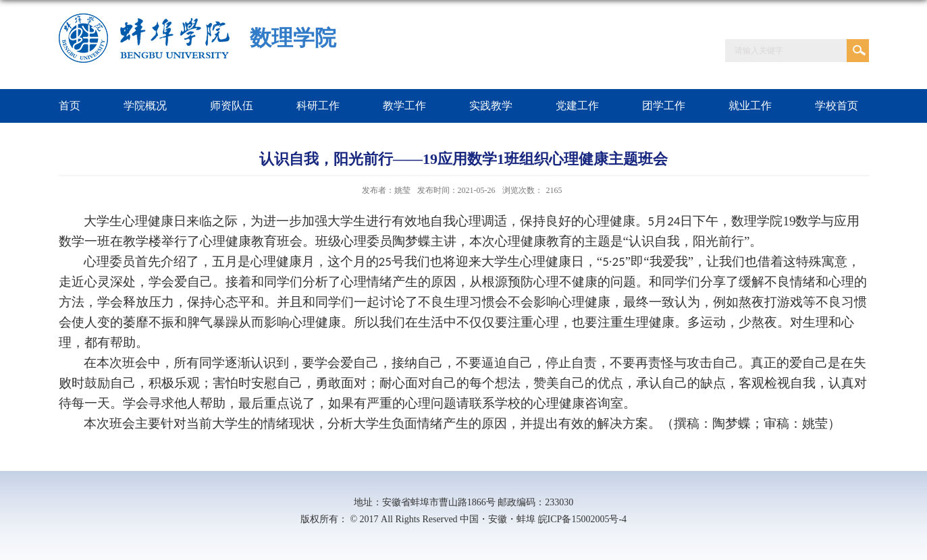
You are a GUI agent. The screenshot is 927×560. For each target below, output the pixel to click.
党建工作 (577, 106)
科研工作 (318, 106)
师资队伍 (232, 106)
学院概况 (145, 106)
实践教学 (491, 106)
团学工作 (664, 106)
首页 (70, 106)
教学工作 (404, 106)
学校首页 (837, 106)
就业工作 (750, 106)
